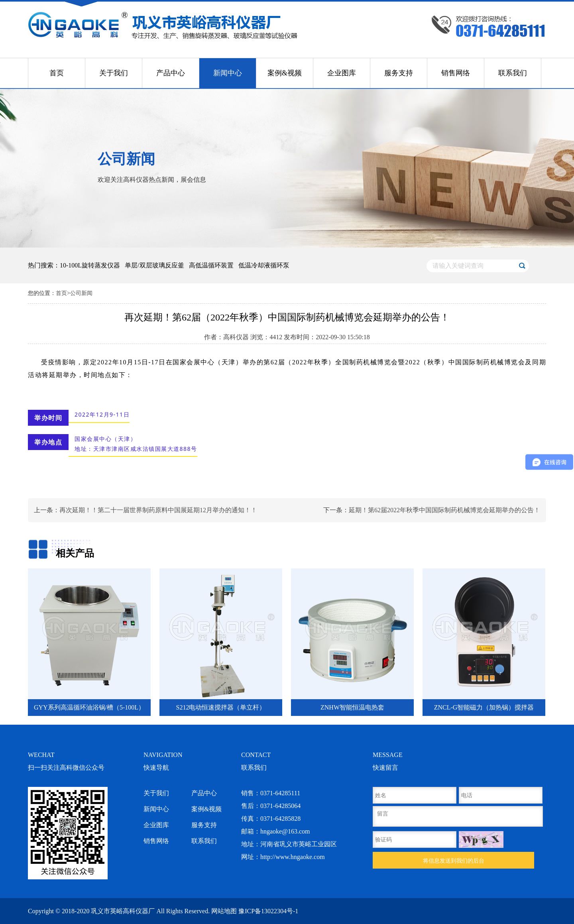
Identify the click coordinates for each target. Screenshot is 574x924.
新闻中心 (228, 73)
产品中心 (171, 73)
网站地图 (224, 911)
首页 (57, 73)
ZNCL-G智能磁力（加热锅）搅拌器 (484, 707)
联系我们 (513, 73)
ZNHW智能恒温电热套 (352, 707)
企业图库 (342, 73)
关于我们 (114, 73)
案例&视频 (285, 73)
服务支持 (399, 73)
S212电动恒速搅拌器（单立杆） (221, 707)
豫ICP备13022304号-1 (268, 911)
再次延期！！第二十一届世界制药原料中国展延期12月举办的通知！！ (158, 510)
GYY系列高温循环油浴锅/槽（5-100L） (89, 707)
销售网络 (456, 73)
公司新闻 (81, 293)
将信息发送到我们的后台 (454, 861)
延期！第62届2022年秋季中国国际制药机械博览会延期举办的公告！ (444, 510)
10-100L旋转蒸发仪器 (90, 265)
